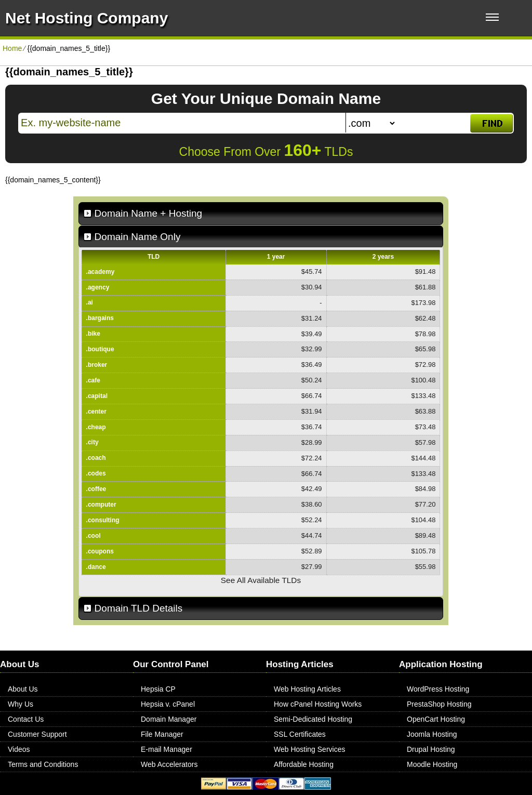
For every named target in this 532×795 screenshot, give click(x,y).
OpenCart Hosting (436, 719)
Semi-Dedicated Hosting (313, 719)
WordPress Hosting (438, 689)
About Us (23, 689)
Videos (19, 749)
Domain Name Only (138, 237)
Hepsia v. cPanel (168, 704)
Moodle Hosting (432, 764)
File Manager (162, 734)
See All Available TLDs (261, 580)
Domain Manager (169, 719)
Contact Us (26, 719)
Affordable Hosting (304, 764)
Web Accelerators (169, 764)
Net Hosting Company (87, 18)
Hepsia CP (158, 689)
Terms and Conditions (43, 764)
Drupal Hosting (431, 749)
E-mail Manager (167, 749)
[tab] (261, 214)
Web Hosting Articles (307, 689)
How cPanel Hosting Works (318, 704)
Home (12, 48)
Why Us (21, 704)
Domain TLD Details (139, 608)
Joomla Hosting (432, 734)
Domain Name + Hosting (149, 213)
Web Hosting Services (309, 749)
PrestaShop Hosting (439, 704)
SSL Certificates (300, 734)
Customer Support (37, 734)
